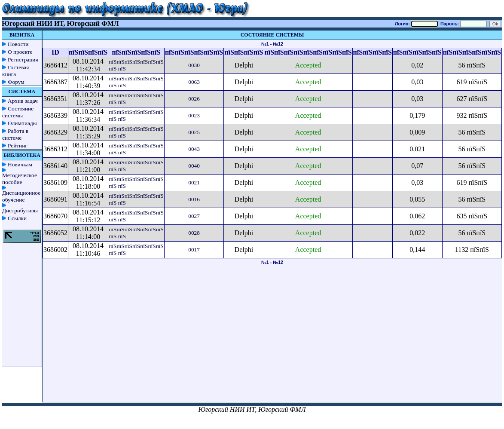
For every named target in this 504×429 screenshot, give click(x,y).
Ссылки (17, 218)
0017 (194, 250)
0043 (194, 149)
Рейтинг (18, 146)
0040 (194, 166)
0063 (194, 82)
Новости (18, 44)
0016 (194, 199)
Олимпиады (22, 123)
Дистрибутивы (20, 210)
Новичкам (20, 164)
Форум (16, 82)
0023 (194, 115)
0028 (194, 233)
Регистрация (23, 60)
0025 (194, 132)
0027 (194, 216)
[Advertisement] (272, 342)
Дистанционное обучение (21, 196)
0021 (194, 182)
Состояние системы (18, 112)
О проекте (20, 52)
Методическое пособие (20, 179)
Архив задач (23, 101)
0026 (194, 99)
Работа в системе (15, 134)
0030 (194, 65)
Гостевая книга (15, 71)
